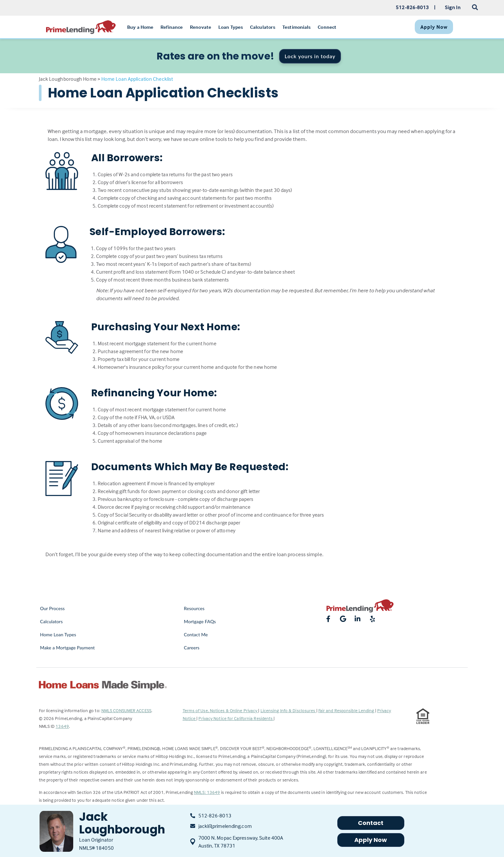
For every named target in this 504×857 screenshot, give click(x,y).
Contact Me (196, 634)
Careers (192, 648)
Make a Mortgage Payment (67, 648)
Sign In (453, 7)
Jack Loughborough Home (68, 79)
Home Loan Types (58, 634)
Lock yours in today (310, 56)
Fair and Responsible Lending (347, 710)
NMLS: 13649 (207, 792)
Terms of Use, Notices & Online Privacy (221, 710)
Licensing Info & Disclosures (288, 710)
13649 (62, 726)
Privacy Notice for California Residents (236, 718)
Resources (194, 608)
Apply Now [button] (371, 840)
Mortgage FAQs (200, 621)
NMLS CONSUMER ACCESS (126, 710)
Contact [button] (371, 823)
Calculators (51, 621)
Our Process (53, 608)
